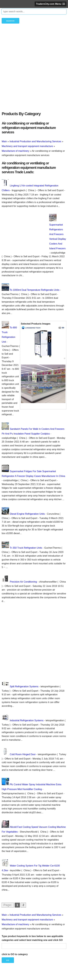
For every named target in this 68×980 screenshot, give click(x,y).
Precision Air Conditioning (23, 582)
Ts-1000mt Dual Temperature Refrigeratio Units (35, 290)
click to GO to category (15, 954)
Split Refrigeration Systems (24, 687)
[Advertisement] (34, 72)
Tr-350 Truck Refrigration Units (26, 548)
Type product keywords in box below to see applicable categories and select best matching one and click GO (32, 938)
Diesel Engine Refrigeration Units (27, 514)
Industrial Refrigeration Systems (27, 720)
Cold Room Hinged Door (23, 754)
